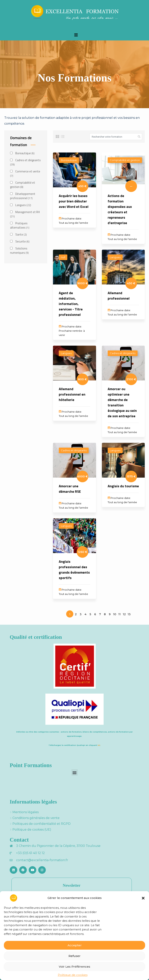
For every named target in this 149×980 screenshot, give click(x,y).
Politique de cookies (73, 975)
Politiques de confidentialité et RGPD (42, 824)
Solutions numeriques (19, 251)
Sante (18, 235)
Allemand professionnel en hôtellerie (72, 394)
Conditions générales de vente (36, 818)
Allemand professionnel (119, 296)
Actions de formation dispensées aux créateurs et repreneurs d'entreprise (120, 209)
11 (120, 614)
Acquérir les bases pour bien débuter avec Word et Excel (74, 201)
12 (124, 614)
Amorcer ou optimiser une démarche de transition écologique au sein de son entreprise (122, 402)
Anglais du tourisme (123, 486)
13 (129, 614)
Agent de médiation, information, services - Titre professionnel (71, 304)
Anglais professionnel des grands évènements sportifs (74, 570)
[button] (143, 898)
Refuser (74, 956)
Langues (21, 205)
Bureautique (22, 153)
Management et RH (25, 214)
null (63, 257)
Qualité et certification (36, 637)
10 (115, 614)
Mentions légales (26, 812)
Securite (20, 242)
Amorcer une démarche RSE (70, 489)
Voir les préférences (74, 967)
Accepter (75, 945)
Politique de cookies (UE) (32, 830)
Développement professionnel (23, 196)
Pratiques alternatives (20, 225)
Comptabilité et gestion (23, 185)
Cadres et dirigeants (25, 162)
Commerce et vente (25, 173)
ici (99, 745)
